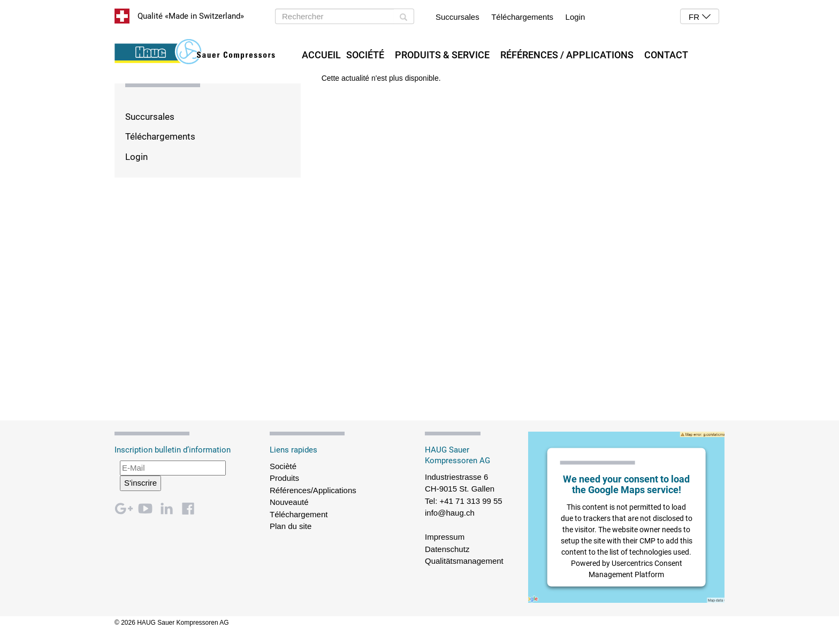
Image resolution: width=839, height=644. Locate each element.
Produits (284, 478)
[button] (700, 16)
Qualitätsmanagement (464, 561)
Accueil (321, 55)
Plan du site (291, 526)
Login (575, 17)
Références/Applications (313, 490)
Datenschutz (447, 549)
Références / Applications (567, 55)
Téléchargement (299, 514)
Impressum (445, 537)
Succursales (457, 17)
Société (365, 55)
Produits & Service (442, 55)
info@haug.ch (450, 513)
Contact (666, 55)
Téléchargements (522, 17)
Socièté (283, 466)
